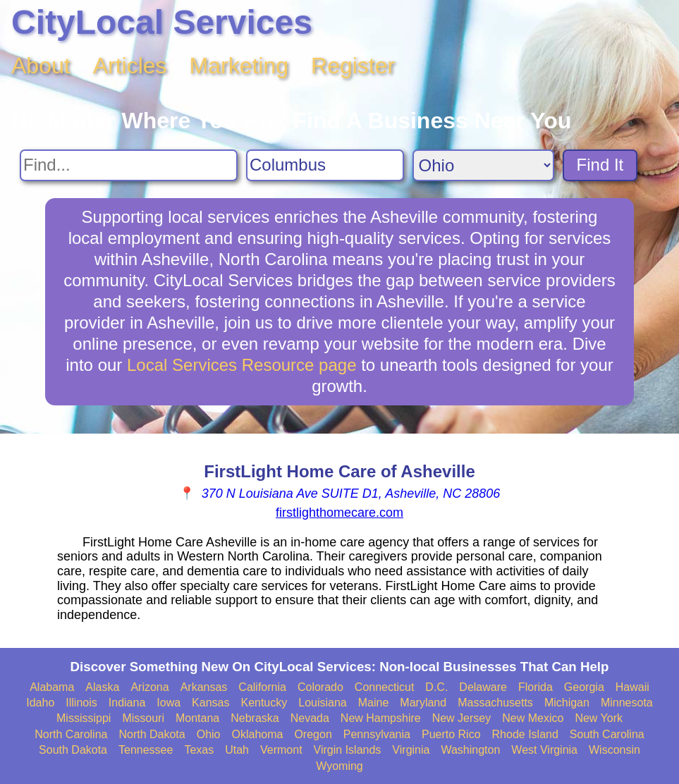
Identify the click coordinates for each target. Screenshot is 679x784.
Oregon (313, 734)
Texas (199, 750)
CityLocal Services (162, 22)
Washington (470, 750)
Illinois (81, 703)
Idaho (40, 703)
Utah (237, 750)
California (262, 687)
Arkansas (204, 687)
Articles (130, 66)
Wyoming (339, 766)
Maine (374, 703)
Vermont (281, 750)
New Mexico (533, 718)
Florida (536, 687)
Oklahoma (258, 734)
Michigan (567, 703)
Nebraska (255, 718)
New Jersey (462, 718)
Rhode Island (525, 734)
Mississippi (84, 718)
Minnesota (627, 703)
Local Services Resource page (242, 365)
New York (599, 718)
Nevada (310, 718)
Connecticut (385, 687)
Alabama (52, 687)
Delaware (483, 687)
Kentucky (264, 703)
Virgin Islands (348, 750)
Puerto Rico (451, 734)
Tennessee (146, 750)
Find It (600, 165)
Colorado (320, 687)
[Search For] (129, 165)
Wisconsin (614, 750)
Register (353, 66)
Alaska (102, 687)
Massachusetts (495, 703)
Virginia (411, 750)
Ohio (209, 734)
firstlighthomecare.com (339, 513)
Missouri (143, 718)
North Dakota (152, 734)
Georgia (584, 687)
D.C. (436, 687)
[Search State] (483, 165)
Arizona (149, 687)
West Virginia (544, 750)
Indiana (127, 703)
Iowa (169, 703)
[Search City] (325, 165)
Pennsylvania (377, 734)
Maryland (423, 703)
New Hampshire (381, 718)
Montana (197, 718)
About (41, 66)
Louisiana (323, 703)
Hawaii (632, 687)
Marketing (239, 66)
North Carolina (71, 734)
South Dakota (73, 750)
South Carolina (607, 734)
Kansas (210, 703)
